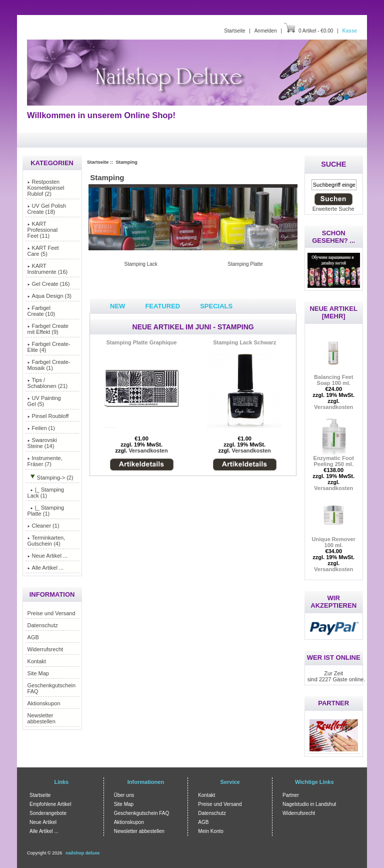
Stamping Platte (245, 264)
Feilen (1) (41, 428)
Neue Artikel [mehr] (333, 312)
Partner (291, 795)
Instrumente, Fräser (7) (45, 461)
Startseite (234, 31)
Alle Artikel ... (46, 568)
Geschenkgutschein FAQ (52, 688)
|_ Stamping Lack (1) (46, 493)
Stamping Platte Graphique (141, 342)
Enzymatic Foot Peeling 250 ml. (334, 459)
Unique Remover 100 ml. (333, 540)
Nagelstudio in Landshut (309, 804)
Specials (216, 306)
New (117, 306)
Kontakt (37, 661)
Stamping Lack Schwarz (244, 342)
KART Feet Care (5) (43, 251)
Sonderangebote (48, 813)
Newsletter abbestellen (41, 718)
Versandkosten (148, 451)
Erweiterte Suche (333, 209)
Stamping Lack (141, 264)
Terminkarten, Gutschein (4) (46, 541)
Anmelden (266, 31)
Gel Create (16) (49, 284)
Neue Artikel (43, 822)
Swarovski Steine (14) (42, 443)
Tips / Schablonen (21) (48, 383)
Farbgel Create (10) (41, 311)
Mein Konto (211, 831)
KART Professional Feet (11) (43, 230)
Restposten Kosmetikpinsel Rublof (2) (46, 188)
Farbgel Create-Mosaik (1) (49, 365)
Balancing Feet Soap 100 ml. (333, 377)
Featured (162, 306)
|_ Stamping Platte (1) (46, 511)
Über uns (124, 795)
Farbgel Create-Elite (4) (49, 347)
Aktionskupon (44, 703)
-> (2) (50, 478)
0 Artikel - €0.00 (316, 31)
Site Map (38, 673)
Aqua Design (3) (50, 296)
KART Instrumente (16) (48, 269)
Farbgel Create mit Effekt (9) (48, 329)
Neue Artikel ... (48, 556)
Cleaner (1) (43, 526)
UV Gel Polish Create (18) (47, 209)
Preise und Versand (51, 613)
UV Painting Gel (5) (44, 401)
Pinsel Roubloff (48, 416)
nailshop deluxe (82, 853)
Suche (333, 164)
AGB (33, 637)
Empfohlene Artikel (50, 804)
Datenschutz (43, 625)
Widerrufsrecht (45, 649)
